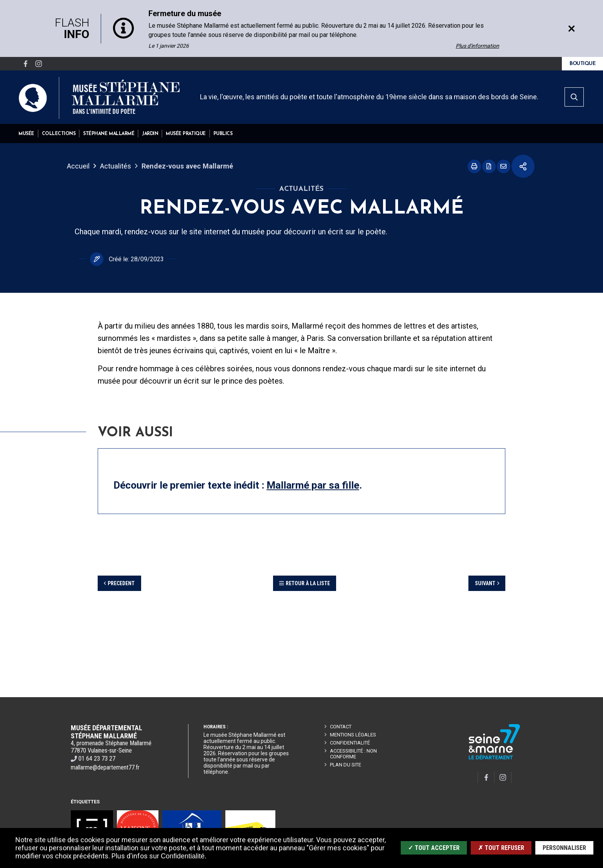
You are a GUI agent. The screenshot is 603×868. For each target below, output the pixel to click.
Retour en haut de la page (585, 697)
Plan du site (346, 765)
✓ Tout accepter (434, 848)
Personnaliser (564, 848)
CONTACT (341, 727)
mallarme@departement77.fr (105, 767)
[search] (574, 97)
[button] (26, 134)
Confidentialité (350, 743)
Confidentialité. (184, 856)
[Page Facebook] (25, 64)
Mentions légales (353, 735)
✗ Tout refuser (501, 848)
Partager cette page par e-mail (504, 166)
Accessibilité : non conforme (353, 754)
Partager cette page (523, 166)
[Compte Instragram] (38, 64)
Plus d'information (477, 46)
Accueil (78, 166)
